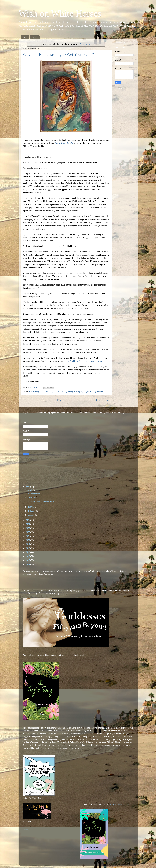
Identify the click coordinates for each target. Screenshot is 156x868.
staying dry (79, 391)
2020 (28, 540)
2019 (28, 544)
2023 (28, 528)
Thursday (31, 498)
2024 (28, 524)
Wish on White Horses (60, 13)
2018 (28, 548)
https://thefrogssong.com (118, 804)
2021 (28, 536)
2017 (28, 552)
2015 (28, 560)
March (31, 507)
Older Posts (103, 400)
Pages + (35, 37)
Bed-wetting (34, 391)
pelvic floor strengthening (63, 391)
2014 (28, 564)
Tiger (87, 391)
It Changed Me (34, 494)
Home (25, 37)
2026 (28, 487)
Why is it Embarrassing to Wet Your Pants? (58, 54)
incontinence (46, 391)
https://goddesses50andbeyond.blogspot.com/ (84, 361)
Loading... (27, 830)
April (31, 490)
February (32, 511)
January (32, 515)
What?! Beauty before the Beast (41, 502)
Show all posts (87, 44)
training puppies (96, 391)
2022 (28, 532)
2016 (28, 556)
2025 (28, 520)
